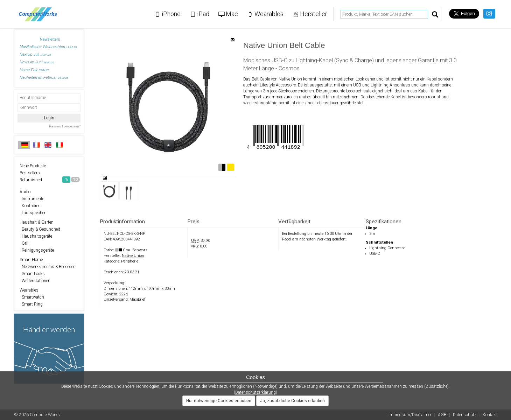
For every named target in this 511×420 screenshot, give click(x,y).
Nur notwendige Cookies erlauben (219, 401)
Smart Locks (32, 274)
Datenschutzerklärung (255, 392)
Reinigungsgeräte (37, 250)
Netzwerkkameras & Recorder (47, 267)
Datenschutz (465, 415)
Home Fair (34, 70)
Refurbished (50, 180)
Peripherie (130, 261)
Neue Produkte (33, 166)
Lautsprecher (33, 213)
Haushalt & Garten (37, 222)
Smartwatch (32, 297)
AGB (442, 415)
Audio (25, 192)
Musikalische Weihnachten (48, 47)
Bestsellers (30, 173)
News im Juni (37, 62)
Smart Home (31, 260)
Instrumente (32, 199)
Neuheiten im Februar (44, 77)
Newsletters (50, 39)
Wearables (29, 290)
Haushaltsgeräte (36, 236)
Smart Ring (31, 304)
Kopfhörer (30, 206)
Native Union (133, 256)
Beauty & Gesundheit (40, 229)
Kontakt (490, 415)
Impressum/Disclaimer (410, 415)
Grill (24, 243)
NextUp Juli (35, 54)
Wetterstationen (35, 281)
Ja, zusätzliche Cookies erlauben (292, 401)
